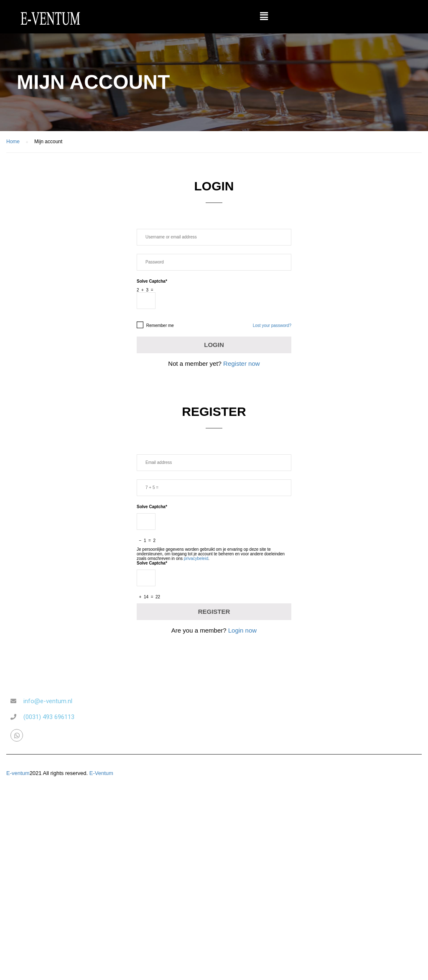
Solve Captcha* (152, 281)
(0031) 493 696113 (49, 717)
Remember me (155, 325)
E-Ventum (101, 773)
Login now (242, 630)
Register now (242, 363)
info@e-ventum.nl (48, 701)
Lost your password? (272, 325)
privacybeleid (196, 558)
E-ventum (18, 773)
